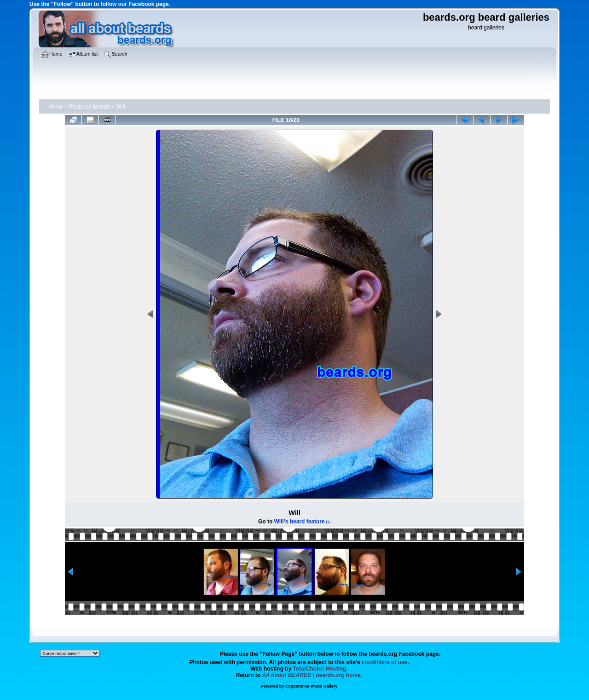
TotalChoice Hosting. (320, 669)
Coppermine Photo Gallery (312, 686)
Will (120, 107)
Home (56, 107)
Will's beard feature (300, 522)
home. (312, 675)
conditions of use (384, 662)
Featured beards (90, 107)
